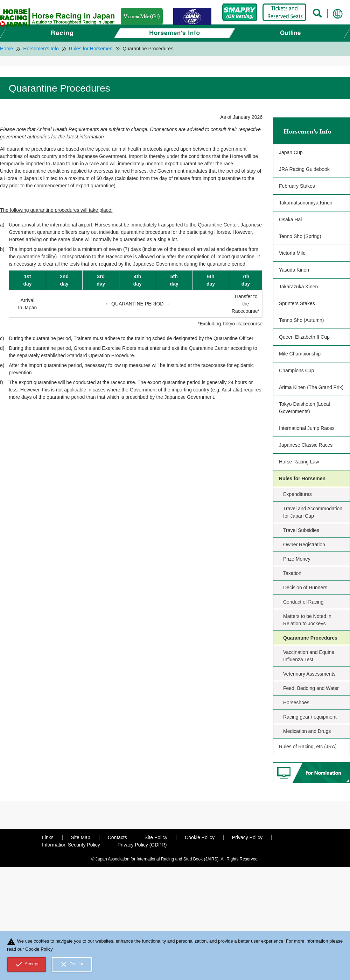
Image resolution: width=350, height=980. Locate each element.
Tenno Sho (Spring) (300, 236)
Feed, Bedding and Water (311, 688)
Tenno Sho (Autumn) (301, 320)
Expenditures (297, 494)
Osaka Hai (290, 219)
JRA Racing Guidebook (304, 169)
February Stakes (297, 186)
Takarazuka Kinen (298, 287)
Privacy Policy (247, 837)
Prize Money (297, 559)
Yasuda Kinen (294, 270)
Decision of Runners (305, 588)
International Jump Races (307, 428)
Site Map (81, 837)
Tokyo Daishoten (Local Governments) (304, 408)
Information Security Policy (71, 845)
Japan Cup (291, 152)
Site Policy (156, 837)
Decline (72, 964)
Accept (27, 964)
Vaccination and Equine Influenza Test (309, 656)
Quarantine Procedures (310, 638)
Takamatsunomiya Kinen (306, 203)
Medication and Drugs (307, 731)
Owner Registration (304, 545)
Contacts (117, 837)
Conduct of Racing (303, 602)
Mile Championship (300, 354)
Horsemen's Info (307, 131)
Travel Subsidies (301, 530)
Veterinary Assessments (309, 674)
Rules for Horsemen (302, 478)
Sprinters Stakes (297, 303)
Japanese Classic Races (306, 445)
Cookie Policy (200, 837)
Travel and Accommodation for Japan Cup (313, 512)
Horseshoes (296, 702)
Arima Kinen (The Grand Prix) (311, 387)
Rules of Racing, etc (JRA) (308, 747)
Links (48, 837)
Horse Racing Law (299, 462)
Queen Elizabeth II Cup (304, 337)
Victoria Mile (292, 253)
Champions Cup (296, 370)
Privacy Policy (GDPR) (142, 845)
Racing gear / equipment (310, 717)
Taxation (292, 573)
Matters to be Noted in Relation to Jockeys (307, 620)
